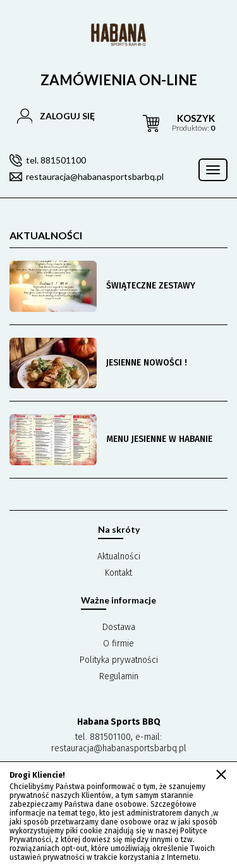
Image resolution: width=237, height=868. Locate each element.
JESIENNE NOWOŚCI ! (147, 363)
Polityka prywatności (119, 660)
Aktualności (119, 556)
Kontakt (118, 573)
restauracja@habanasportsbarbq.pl (95, 176)
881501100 (110, 737)
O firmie (118, 644)
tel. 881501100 (56, 160)
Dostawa (119, 627)
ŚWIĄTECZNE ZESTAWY (151, 286)
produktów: (193, 122)
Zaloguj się (67, 116)
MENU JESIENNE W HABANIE (159, 439)
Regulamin (119, 676)
